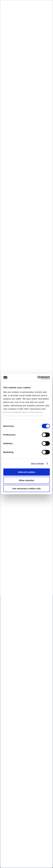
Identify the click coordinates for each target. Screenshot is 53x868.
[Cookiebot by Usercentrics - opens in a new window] (38, 378)
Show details (38, 463)
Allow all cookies (26, 472)
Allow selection (26, 480)
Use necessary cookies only (26, 488)
